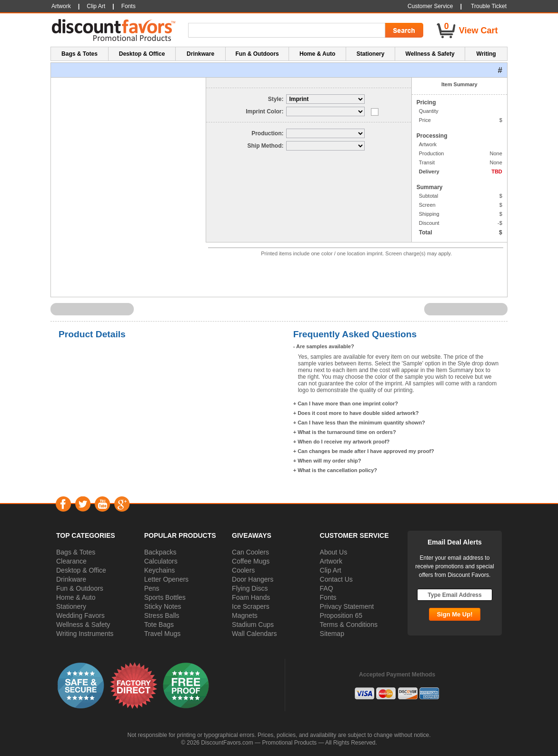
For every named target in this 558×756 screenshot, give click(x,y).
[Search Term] (288, 30)
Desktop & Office (81, 570)
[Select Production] (325, 133)
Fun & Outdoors (80, 588)
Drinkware (71, 579)
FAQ (327, 588)
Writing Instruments (85, 634)
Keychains (160, 570)
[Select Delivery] (325, 146)
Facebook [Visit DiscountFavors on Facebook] (63, 504)
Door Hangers (253, 579)
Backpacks (160, 552)
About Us (334, 552)
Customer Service (430, 6)
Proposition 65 (341, 615)
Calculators (161, 561)
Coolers (243, 570)
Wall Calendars (254, 634)
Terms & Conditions (349, 625)
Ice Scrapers (251, 606)
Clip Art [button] (96, 6)
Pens (152, 588)
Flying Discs (250, 588)
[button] (81, 685)
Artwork (331, 561)
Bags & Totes (76, 552)
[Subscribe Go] (454, 614)
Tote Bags (159, 625)
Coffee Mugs (251, 561)
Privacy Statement (347, 606)
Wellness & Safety (83, 625)
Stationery (71, 606)
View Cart (478, 30)
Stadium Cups (253, 625)
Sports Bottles (165, 597)
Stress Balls (162, 615)
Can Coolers (250, 552)
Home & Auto (76, 597)
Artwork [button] (61, 6)
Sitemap (332, 634)
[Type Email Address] (455, 595)
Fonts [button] (129, 6)
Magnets (245, 615)
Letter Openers (166, 579)
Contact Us (336, 579)
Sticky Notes (163, 606)
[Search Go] (403, 30)
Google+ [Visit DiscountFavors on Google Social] (122, 504)
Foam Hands (251, 597)
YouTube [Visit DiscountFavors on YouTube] (102, 504)
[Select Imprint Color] (325, 111)
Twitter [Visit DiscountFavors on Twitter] (83, 504)
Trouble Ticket (489, 6)
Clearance (71, 561)
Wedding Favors (80, 615)
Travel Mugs (163, 634)
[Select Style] (325, 99)
